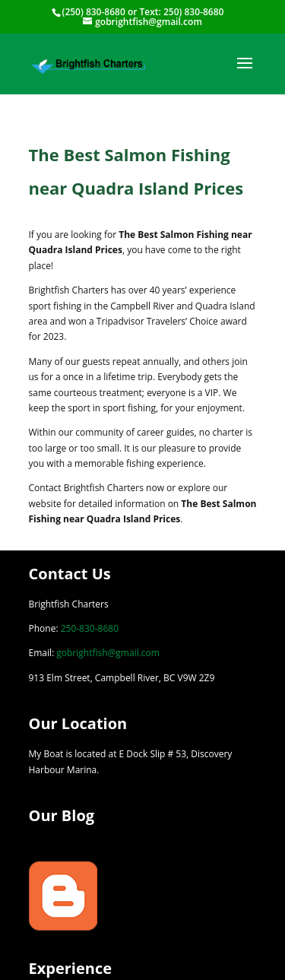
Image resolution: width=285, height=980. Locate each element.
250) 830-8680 (193, 12)
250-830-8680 (90, 628)
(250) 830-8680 (94, 12)
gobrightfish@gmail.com (108, 653)
